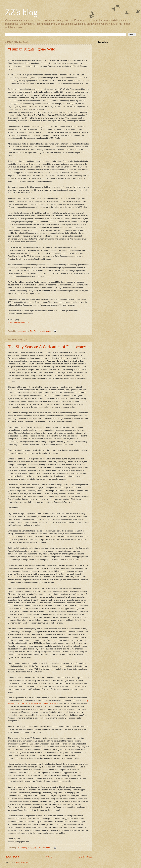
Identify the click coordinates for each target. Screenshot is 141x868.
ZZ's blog (21, 12)
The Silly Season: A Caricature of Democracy (47, 347)
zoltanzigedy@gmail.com (18, 322)
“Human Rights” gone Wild (32, 49)
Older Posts (85, 857)
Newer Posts (12, 857)
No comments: (45, 331)
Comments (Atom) (24, 862)
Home (49, 857)
